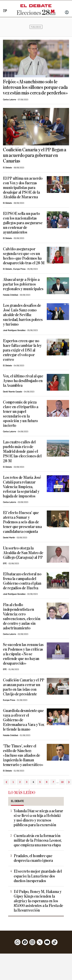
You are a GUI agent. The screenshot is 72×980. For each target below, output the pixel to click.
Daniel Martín (9, 538)
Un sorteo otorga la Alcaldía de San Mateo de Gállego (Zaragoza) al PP (23, 553)
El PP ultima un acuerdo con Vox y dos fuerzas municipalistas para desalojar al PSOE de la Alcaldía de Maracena (23, 188)
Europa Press (19, 269)
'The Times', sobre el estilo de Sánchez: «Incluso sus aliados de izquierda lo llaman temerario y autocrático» (23, 756)
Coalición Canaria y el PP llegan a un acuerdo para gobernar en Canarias (35, 155)
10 (62, 782)
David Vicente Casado (13, 392)
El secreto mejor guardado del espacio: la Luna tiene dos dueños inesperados (38, 876)
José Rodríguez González (14, 330)
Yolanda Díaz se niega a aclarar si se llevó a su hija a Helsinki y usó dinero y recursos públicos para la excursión (38, 818)
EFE (5, 564)
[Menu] (4, 7)
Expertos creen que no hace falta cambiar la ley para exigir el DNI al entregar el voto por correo (22, 350)
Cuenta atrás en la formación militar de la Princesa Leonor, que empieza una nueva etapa (38, 840)
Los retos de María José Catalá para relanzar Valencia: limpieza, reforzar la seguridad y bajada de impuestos (22, 487)
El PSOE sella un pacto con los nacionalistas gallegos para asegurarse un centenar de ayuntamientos (23, 223)
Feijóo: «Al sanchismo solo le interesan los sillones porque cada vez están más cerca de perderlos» (35, 87)
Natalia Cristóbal (10, 295)
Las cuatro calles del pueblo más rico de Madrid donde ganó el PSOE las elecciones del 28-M (22, 452)
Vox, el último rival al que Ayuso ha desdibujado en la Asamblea (23, 381)
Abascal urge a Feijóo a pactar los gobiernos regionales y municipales (23, 284)
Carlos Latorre (9, 100)
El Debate (7, 168)
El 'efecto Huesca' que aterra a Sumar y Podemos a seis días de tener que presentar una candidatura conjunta (22, 522)
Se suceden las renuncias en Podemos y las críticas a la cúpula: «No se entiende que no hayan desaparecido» (23, 654)
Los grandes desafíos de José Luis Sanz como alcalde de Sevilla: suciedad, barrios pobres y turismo (23, 315)
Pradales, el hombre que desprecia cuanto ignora (33, 858)
